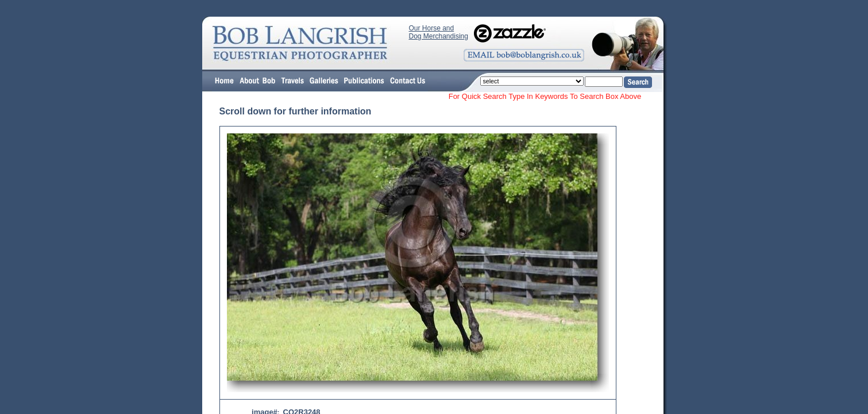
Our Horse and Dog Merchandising (439, 32)
